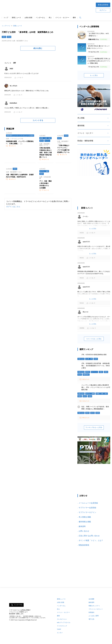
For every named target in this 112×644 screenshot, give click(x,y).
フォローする (18, 605)
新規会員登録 (103, 5)
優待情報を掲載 (85, 522)
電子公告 (91, 619)
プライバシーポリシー (96, 609)
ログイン (103, 10)
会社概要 (91, 599)
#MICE (88, 372)
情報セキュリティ (94, 606)
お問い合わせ (84, 531)
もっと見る (94, 75)
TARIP (59, 629)
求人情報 (81, 118)
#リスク (47, 141)
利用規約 (91, 612)
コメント (12, 146)
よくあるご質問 (94, 616)
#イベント (94, 372)
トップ (6, 18)
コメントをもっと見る (94, 339)
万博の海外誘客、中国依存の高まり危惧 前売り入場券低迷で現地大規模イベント (45, 153)
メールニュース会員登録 (88, 503)
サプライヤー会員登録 (87, 508)
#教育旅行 (86, 375)
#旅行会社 (81, 359)
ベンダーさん (40, 18)
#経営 (96, 359)
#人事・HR (89, 359)
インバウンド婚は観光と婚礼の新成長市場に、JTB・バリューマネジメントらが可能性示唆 (96, 387)
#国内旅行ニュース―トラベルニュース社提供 (20, 136)
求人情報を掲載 (85, 517)
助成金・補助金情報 (85, 141)
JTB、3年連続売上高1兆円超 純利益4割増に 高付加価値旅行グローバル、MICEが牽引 (96, 366)
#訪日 (42, 141)
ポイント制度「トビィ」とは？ (91, 540)
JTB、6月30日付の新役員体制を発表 (94, 355)
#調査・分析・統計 (46, 138)
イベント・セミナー (62, 18)
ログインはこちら (13, 207)
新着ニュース (16, 18)
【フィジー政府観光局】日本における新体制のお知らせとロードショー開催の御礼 (99, 61)
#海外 (101, 372)
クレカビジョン (62, 619)
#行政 (66, 136)
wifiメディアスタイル (64, 623)
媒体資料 (82, 526)
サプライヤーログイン (87, 512)
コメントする (38, 120)
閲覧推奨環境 (84, 545)
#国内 (4, 37)
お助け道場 (28, 18)
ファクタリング (62, 626)
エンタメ (60, 633)
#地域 (9, 37)
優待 (74, 18)
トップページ (6, 26)
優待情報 (81, 126)
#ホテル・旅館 (44, 171)
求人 (50, 18)
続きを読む (38, 48)
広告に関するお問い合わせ (89, 536)
